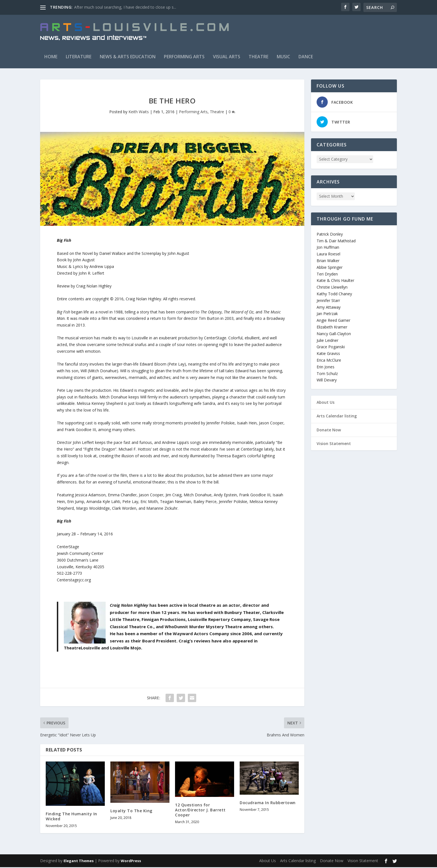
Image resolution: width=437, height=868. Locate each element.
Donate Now (329, 430)
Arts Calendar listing (337, 417)
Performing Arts (184, 57)
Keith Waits (139, 112)
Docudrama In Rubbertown (268, 803)
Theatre (258, 57)
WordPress (131, 862)
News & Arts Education (128, 57)
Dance (306, 57)
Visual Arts (227, 57)
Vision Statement (334, 444)
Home (51, 57)
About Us (326, 403)
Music (283, 57)
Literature (79, 57)
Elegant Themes (79, 862)
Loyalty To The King (131, 811)
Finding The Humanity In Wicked (71, 817)
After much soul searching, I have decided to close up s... (125, 7)
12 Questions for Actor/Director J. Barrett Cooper (200, 810)
